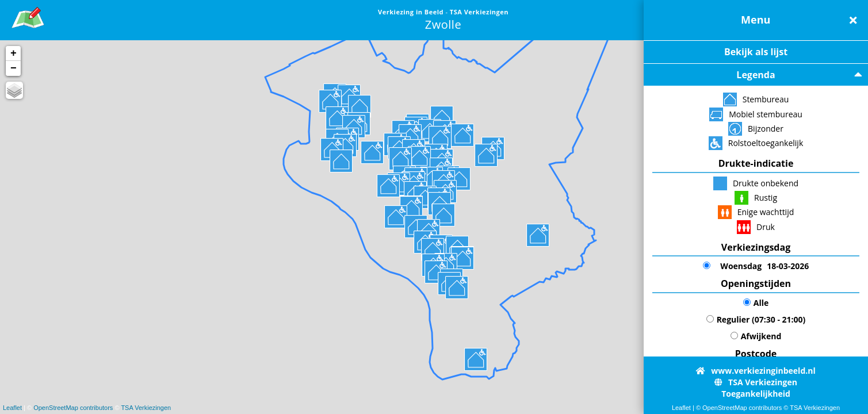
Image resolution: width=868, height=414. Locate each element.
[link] (28, 16)
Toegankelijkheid (756, 394)
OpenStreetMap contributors (73, 408)
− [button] (14, 68)
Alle (756, 303)
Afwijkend (756, 336)
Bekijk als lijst (756, 52)
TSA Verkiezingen (146, 408)
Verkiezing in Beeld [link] (412, 12)
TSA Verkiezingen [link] (479, 12)
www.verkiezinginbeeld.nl (756, 371)
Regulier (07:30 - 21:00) (756, 319)
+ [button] (14, 53)
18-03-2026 (756, 266)
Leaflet (12, 408)
